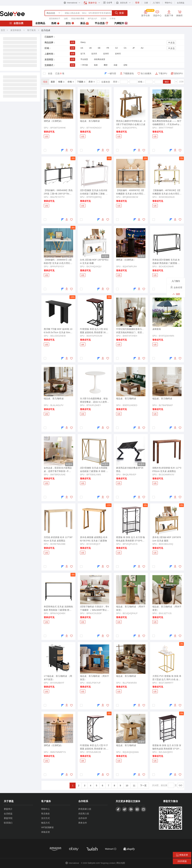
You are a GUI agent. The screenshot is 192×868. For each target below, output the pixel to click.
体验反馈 (45, 832)
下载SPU (163, 73)
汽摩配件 (121, 23)
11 (134, 786)
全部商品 (40, 23)
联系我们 (8, 823)
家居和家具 (16, 30)
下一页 (143, 786)
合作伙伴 (83, 818)
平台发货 (84, 59)
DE (99, 48)
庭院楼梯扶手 (55, 19)
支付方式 (45, 818)
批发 (96, 65)
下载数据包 (128, 73)
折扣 (70, 23)
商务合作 (83, 823)
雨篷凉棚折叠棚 (78, 19)
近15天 (94, 54)
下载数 (81, 82)
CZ (116, 48)
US (82, 48)
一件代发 (84, 65)
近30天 (106, 54)
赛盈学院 (8, 818)
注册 (146, 3)
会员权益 (181, 3)
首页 (3, 30)
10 (127, 786)
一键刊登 (112, 73)
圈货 (106, 65)
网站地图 (121, 863)
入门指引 (156, 3)
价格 (71, 82)
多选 (171, 43)
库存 (92, 82)
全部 (72, 42)
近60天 (118, 54)
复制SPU (178, 73)
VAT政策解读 (47, 827)
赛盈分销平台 (12, 14)
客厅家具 (32, 30)
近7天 (83, 54)
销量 (61, 82)
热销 (55, 23)
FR (108, 48)
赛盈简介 (8, 809)
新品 (84, 23)
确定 (167, 82)
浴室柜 (104, 19)
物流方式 (45, 823)
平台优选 (101, 23)
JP (134, 48)
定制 (125, 65)
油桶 (66, 19)
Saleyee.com (94, 863)
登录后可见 (49, 132)
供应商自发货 (100, 59)
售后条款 (45, 814)
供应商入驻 (84, 814)
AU (142, 48)
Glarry (83, 42)
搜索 (120, 13)
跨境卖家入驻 (85, 809)
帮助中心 (168, 3)
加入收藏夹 (146, 73)
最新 (53, 82)
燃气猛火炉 (92, 19)
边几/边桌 (46, 30)
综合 (45, 82)
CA (125, 48)
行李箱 (113, 19)
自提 (116, 65)
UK (91, 48)
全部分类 (16, 23)
